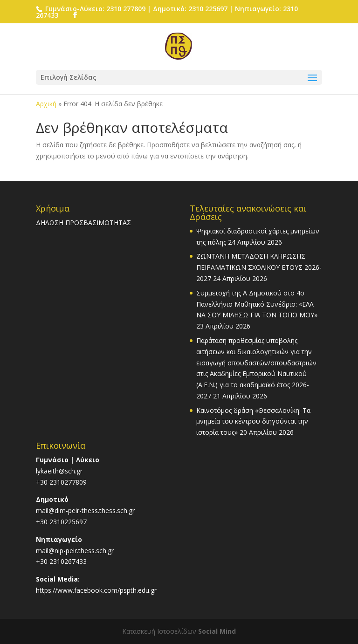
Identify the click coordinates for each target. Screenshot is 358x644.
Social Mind (217, 631)
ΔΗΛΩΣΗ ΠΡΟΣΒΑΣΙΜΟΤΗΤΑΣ (83, 223)
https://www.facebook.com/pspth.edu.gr (96, 590)
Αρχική (46, 104)
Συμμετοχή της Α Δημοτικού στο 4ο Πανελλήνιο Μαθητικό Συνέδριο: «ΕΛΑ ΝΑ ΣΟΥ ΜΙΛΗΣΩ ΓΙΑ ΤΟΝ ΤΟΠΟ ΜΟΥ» (257, 304)
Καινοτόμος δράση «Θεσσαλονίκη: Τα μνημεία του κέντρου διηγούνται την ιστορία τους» (253, 421)
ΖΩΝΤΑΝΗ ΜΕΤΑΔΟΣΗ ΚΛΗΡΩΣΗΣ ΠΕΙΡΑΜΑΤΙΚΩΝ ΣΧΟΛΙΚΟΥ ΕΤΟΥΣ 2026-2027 (259, 267)
